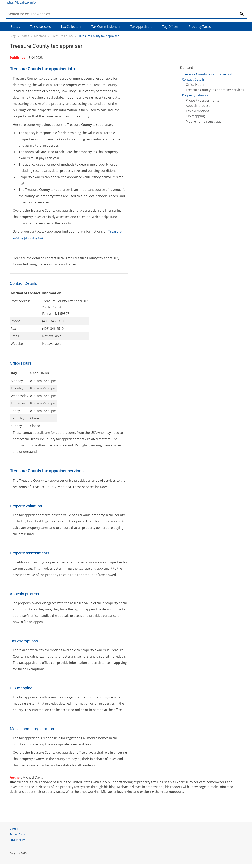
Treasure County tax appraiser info (208, 74)
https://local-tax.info (21, 2)
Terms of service (19, 834)
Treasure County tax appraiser (99, 36)
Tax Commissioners (106, 27)
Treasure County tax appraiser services (215, 90)
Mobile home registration (205, 121)
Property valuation (196, 95)
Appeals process (198, 106)
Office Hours (195, 85)
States (15, 27)
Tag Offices (170, 27)
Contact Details (193, 79)
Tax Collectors (71, 27)
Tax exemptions (198, 111)
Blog (13, 36)
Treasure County (62, 36)
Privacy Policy (17, 840)
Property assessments (202, 100)
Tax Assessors (40, 27)
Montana (40, 36)
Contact (14, 829)
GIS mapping (195, 116)
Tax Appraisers (141, 27)
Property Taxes (200, 27)
